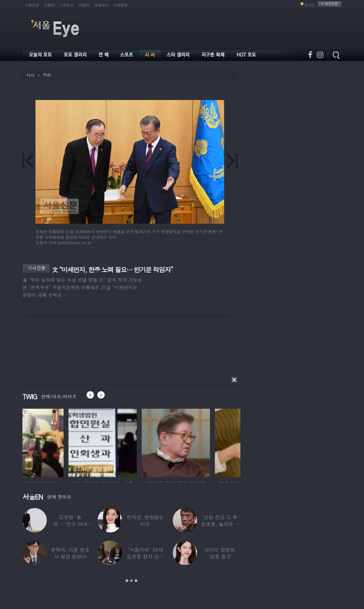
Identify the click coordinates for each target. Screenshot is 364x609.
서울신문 (32, 5)
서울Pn (49, 5)
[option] (57, 442)
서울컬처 (121, 5)
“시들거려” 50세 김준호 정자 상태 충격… (145, 556)
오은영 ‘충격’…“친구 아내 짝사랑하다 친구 (70, 524)
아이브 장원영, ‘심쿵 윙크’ (220, 553)
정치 (47, 75)
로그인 (310, 5)
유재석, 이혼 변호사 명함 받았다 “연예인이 (70, 556)
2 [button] (131, 581)
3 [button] (136, 581)
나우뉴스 (67, 5)
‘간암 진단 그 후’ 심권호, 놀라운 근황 (220, 524)
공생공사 (102, 5)
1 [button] (127, 581)
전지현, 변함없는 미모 (145, 520)
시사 (30, 75)
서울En (84, 5)
